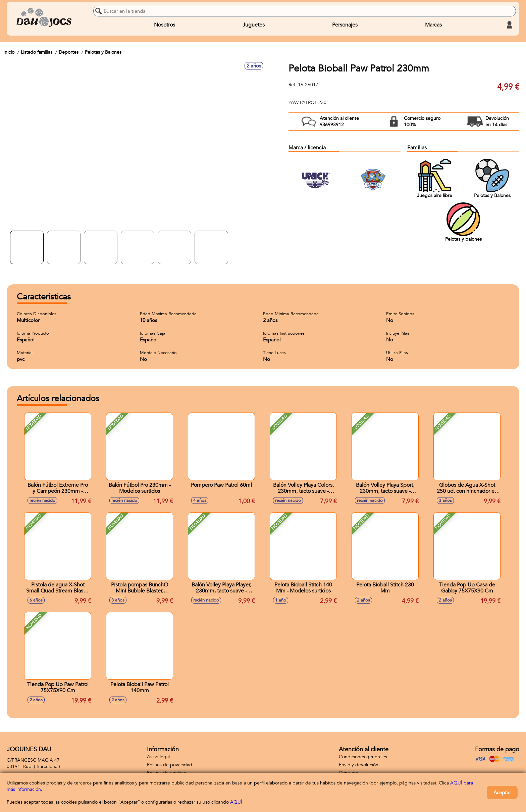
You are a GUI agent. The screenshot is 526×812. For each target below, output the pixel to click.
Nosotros (165, 25)
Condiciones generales (363, 757)
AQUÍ (236, 802)
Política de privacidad (170, 765)
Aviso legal (158, 757)
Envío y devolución (359, 765)
